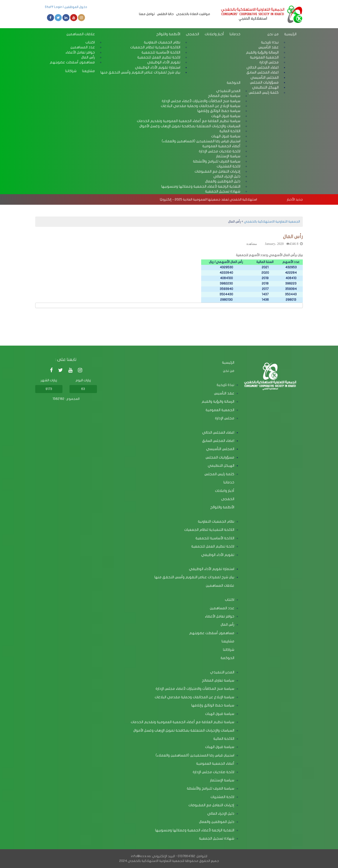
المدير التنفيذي (222, 672)
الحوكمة (234, 83)
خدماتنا (235, 34)
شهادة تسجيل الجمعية (223, 191)
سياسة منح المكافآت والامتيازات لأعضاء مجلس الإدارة (195, 689)
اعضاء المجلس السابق (218, 441)
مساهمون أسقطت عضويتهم (72, 62)
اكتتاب (230, 600)
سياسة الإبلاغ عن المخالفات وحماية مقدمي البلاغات (194, 697)
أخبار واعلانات (214, 34)
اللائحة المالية (224, 739)
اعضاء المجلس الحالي (218, 432)
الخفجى (192, 34)
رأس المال (227, 625)
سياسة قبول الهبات (220, 714)
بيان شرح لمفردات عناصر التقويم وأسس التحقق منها (140, 72)
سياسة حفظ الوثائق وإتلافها (213, 705)
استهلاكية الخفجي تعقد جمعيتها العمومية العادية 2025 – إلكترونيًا (208, 199)
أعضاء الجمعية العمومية (215, 764)
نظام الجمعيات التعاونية (216, 521)
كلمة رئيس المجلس (264, 93)
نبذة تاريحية (225, 385)
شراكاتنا (71, 71)
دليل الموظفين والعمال (217, 822)
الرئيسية (290, 34)
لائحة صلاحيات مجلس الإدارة (213, 772)
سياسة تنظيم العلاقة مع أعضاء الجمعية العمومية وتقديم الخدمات (182, 722)
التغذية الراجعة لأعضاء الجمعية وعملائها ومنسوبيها (201, 186)
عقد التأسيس (224, 393)
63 (83, 389)
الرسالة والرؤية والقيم (218, 401)
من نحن (273, 34)
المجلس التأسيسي (220, 449)
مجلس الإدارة (225, 418)
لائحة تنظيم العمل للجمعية (213, 546)
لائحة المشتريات (222, 797)
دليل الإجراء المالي (221, 814)
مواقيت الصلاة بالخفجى (193, 14)
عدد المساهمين (222, 608)
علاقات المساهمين (81, 34)
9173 (49, 389)
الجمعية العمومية (220, 410)
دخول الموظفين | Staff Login (66, 7)
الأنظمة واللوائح (168, 34)
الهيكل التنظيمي (221, 466)
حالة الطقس (165, 14)
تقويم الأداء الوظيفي (218, 555)
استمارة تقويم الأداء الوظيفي (212, 569)
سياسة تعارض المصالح (218, 680)
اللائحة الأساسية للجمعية (215, 538)
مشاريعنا (88, 71)
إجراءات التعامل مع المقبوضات (211, 805)
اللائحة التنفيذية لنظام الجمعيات (209, 530)
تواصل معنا (147, 14)
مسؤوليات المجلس (220, 457)
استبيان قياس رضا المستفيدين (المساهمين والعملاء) (195, 755)
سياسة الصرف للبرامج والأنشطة (211, 788)
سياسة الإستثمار (222, 780)
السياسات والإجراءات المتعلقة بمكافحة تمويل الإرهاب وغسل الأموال (190, 126)
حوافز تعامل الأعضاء (220, 616)
